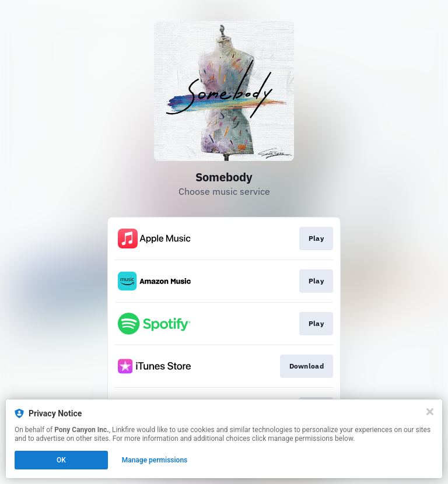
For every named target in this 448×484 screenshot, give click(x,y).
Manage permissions (155, 460)
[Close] (430, 412)
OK (61, 460)
